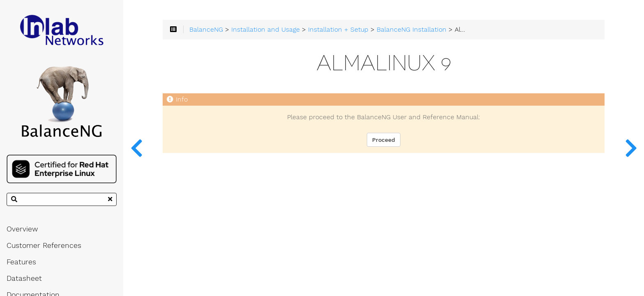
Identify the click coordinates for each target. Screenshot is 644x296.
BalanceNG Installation (412, 30)
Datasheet (24, 278)
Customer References (44, 245)
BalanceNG (206, 30)
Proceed (384, 140)
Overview (22, 229)
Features (21, 262)
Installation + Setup (338, 30)
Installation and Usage (266, 30)
